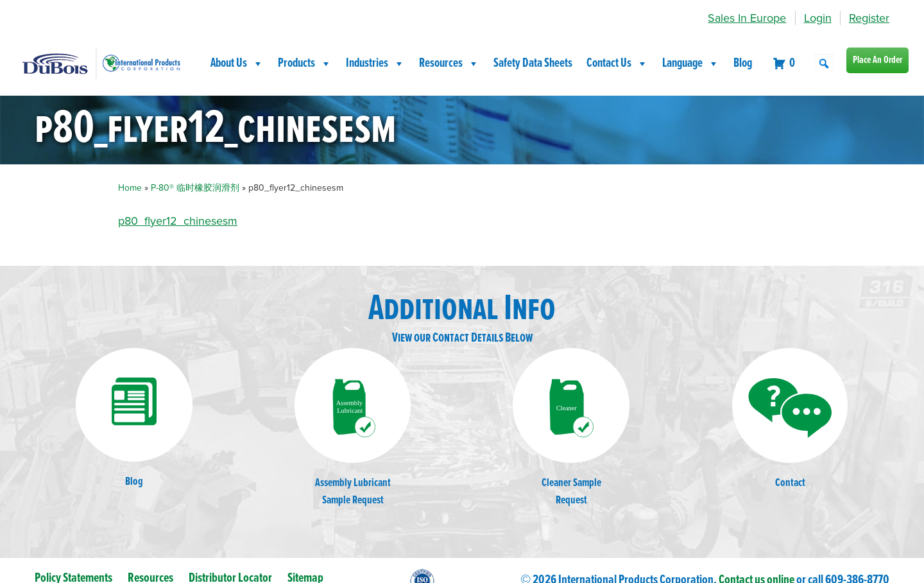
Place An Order (877, 60)
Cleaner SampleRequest (571, 428)
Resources (449, 64)
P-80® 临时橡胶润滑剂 (195, 188)
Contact (790, 419)
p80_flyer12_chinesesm (178, 221)
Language (691, 64)
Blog (743, 64)
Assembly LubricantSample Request (353, 428)
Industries (375, 64)
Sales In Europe (747, 18)
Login (818, 18)
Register (869, 18)
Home (130, 188)
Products (305, 64)
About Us (237, 64)
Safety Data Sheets (533, 64)
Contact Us (617, 64)
